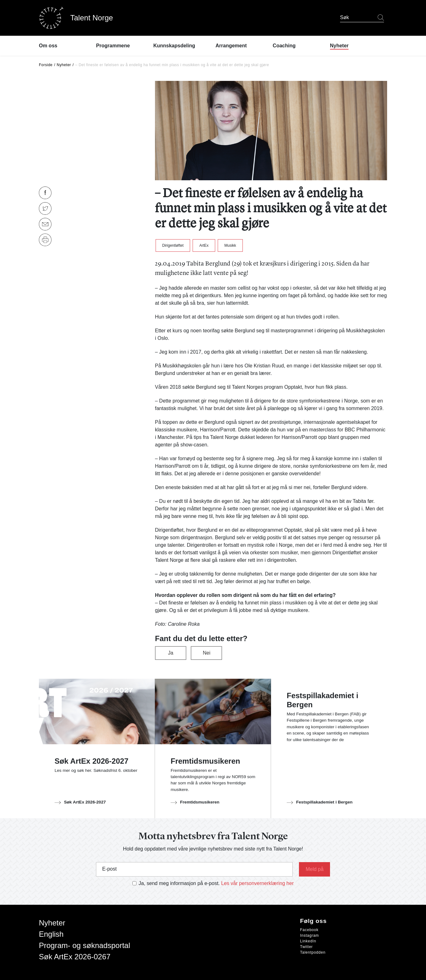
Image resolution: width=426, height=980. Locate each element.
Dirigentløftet (173, 245)
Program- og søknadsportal (85, 945)
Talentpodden (313, 952)
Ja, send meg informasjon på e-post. (179, 883)
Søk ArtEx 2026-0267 (75, 957)
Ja (171, 653)
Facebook (309, 930)
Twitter (307, 947)
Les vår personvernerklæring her (257, 883)
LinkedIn (308, 941)
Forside (46, 65)
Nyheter (64, 65)
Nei (206, 653)
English (51, 934)
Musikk (230, 245)
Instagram (310, 935)
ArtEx (204, 245)
